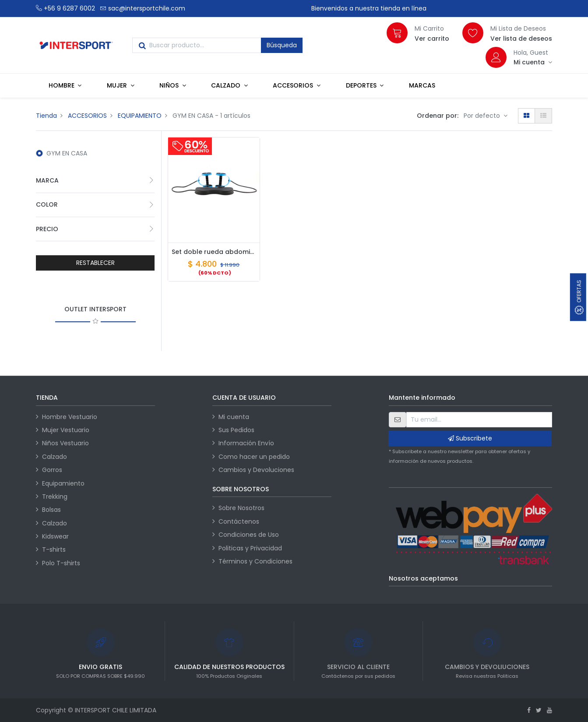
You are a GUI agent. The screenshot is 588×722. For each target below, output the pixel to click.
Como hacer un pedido (254, 457)
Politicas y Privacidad (250, 548)
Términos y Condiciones (255, 561)
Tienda (46, 116)
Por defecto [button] (483, 116)
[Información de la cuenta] (533, 62)
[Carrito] (397, 33)
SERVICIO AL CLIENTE (358, 667)
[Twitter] (539, 710)
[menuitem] (422, 85)
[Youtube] (549, 710)
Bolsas (51, 510)
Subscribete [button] (470, 438)
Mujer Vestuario (66, 430)
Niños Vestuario (65, 443)
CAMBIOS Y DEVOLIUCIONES (487, 667)
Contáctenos (239, 521)
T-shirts (54, 549)
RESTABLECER (95, 263)
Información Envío (246, 443)
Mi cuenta (234, 417)
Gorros (52, 470)
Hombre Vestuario (70, 417)
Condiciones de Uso (249, 535)
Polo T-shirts (61, 563)
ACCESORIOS (87, 116)
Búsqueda (282, 45)
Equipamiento (63, 483)
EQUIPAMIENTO (140, 116)
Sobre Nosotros (241, 508)
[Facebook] (529, 710)
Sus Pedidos (236, 430)
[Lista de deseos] (473, 33)
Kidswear (55, 536)
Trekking (55, 497)
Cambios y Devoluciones (256, 470)
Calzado (55, 457)
